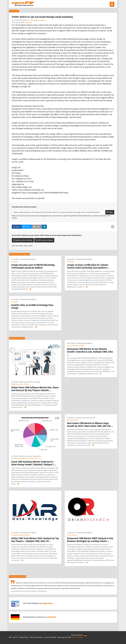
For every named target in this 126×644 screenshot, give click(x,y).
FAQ (10, 637)
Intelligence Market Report (20, 535)
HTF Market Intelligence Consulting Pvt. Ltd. (26, 458)
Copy (110, 212)
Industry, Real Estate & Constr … (86, 418)
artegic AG (28, 23)
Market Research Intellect (20, 384)
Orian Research (72, 535)
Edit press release (44, 240)
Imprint (15, 637)
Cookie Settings (77, 637)
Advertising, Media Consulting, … (31, 382)
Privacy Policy (24, 637)
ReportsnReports (73, 420)
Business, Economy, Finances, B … (31, 456)
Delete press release (23, 240)
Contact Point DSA (50, 637)
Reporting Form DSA (64, 637)
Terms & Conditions (36, 637)
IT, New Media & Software (37, 20)
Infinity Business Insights (76, 346)
